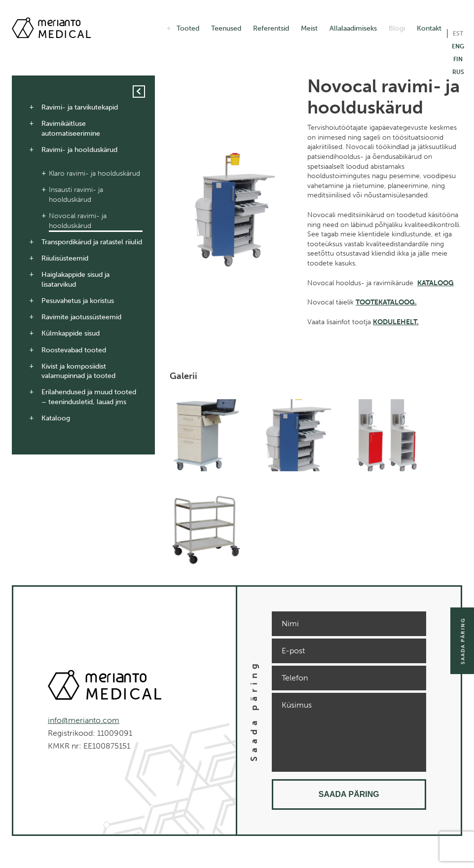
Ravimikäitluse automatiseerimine (71, 129)
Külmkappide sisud (71, 333)
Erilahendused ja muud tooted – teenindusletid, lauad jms (89, 397)
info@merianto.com (84, 720)
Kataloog (56, 418)
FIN (458, 59)
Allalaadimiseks (353, 28)
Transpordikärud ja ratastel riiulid (92, 242)
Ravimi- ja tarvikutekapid (80, 107)
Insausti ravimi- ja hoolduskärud (76, 195)
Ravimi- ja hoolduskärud (79, 150)
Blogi (397, 28)
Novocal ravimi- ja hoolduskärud (78, 221)
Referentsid (271, 28)
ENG (458, 46)
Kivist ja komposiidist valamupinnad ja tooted (78, 371)
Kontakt (429, 28)
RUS (458, 72)
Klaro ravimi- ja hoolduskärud (94, 173)
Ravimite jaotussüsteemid (81, 317)
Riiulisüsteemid (65, 258)
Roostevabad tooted (74, 350)
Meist (309, 28)
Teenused (226, 28)
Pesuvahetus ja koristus (78, 301)
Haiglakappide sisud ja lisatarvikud (75, 280)
